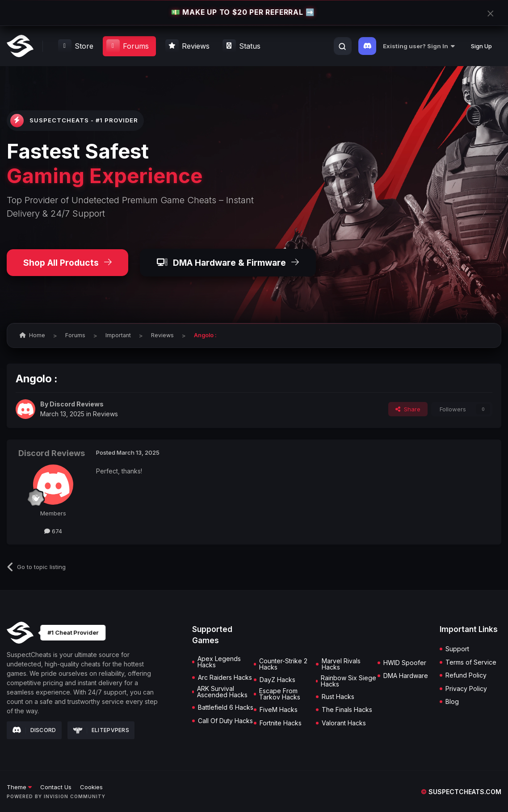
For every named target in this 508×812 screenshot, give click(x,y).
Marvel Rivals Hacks (341, 664)
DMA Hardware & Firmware (228, 263)
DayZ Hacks (277, 680)
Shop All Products (67, 263)
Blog (452, 702)
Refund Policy (466, 675)
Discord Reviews (77, 404)
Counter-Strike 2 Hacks (283, 664)
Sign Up (481, 46)
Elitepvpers (101, 730)
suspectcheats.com (461, 792)
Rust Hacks (338, 697)
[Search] (342, 46)
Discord (34, 730)
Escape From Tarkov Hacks (280, 694)
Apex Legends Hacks (219, 662)
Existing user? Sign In (419, 46)
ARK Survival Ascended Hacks (222, 692)
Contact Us (56, 787)
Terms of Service (471, 662)
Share (408, 409)
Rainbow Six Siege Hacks (348, 681)
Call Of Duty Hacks (225, 721)
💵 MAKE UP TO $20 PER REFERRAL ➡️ (243, 13)
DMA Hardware (406, 676)
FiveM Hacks (279, 710)
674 (53, 531)
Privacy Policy (466, 689)
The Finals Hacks (347, 710)
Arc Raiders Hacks (225, 678)
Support (457, 649)
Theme (19, 787)
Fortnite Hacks (281, 723)
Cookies (91, 787)
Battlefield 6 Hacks (226, 707)
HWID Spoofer (405, 663)
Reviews (105, 414)
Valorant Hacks (344, 723)
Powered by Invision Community (56, 796)
